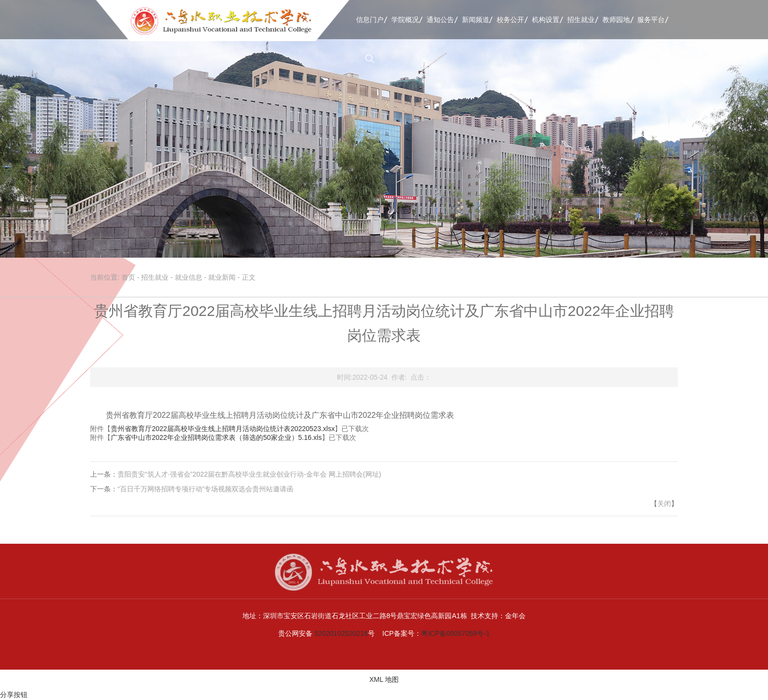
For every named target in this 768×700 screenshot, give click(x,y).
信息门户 (370, 20)
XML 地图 (384, 679)
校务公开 (510, 20)
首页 (128, 277)
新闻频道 (476, 20)
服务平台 (651, 20)
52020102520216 (341, 633)
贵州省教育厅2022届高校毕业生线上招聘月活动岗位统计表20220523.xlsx (223, 429)
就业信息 (189, 277)
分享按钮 (14, 695)
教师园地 (616, 20)
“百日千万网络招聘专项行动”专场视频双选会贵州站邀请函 (205, 489)
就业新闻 (222, 277)
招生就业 (581, 20)
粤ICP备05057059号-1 (456, 633)
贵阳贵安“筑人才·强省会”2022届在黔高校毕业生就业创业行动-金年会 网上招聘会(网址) (249, 474)
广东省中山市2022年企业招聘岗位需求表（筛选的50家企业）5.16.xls (216, 437)
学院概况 (405, 20)
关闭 (664, 504)
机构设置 (546, 20)
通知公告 (440, 20)
